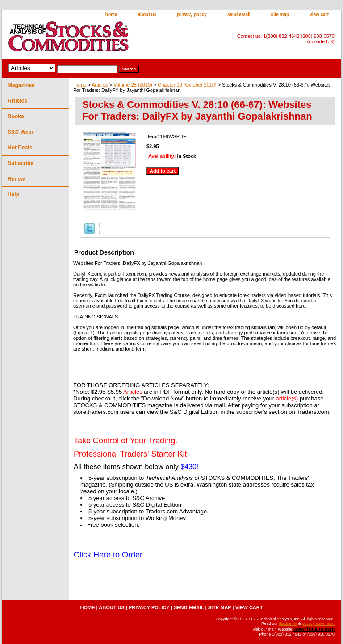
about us (147, 14)
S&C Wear (21, 132)
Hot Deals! (21, 148)
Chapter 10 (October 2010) (187, 85)
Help (13, 194)
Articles (100, 85)
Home (80, 85)
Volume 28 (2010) (133, 85)
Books (16, 116)
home (111, 14)
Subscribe (21, 163)
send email (239, 14)
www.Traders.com (314, 629)
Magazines (21, 85)
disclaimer (288, 623)
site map (280, 14)
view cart (319, 14)
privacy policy (192, 14)
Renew (16, 179)
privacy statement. (318, 623)
